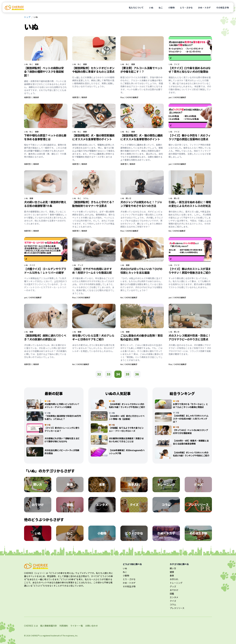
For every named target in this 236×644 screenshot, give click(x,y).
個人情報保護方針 (49, 626)
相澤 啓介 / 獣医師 (31, 97)
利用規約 (64, 626)
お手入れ (174, 579)
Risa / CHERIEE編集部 (129, 97)
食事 (172, 576)
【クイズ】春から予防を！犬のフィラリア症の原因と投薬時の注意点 (190, 137)
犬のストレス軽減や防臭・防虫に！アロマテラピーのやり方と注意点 (190, 337)
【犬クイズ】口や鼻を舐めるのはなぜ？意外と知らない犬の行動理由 (190, 70)
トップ (27, 17)
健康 (37, 64)
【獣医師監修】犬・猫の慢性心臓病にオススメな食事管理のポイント (142, 137)
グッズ (80, 265)
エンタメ (174, 597)
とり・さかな (186, 8)
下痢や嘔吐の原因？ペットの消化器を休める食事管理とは (45, 137)
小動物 (171, 8)
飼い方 (129, 198)
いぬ (151, 8)
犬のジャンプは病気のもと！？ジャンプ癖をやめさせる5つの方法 (141, 204)
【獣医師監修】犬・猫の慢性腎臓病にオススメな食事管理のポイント (93, 137)
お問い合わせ (92, 626)
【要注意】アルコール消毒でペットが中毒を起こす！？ (142, 70)
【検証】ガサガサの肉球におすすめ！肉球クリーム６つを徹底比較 (92, 271)
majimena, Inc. (72, 635)
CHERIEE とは (31, 626)
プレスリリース (177, 608)
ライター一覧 (77, 626)
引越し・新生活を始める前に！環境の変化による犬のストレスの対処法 (190, 204)
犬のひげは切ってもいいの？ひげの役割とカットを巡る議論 (141, 271)
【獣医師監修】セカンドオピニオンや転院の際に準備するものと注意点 (93, 70)
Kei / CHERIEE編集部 (177, 231)
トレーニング (176, 583)
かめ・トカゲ (204, 8)
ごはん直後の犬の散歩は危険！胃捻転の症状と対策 (142, 337)
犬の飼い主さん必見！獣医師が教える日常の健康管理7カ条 (45, 204)
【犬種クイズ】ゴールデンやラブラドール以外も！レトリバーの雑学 (45, 271)
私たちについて (136, 8)
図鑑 (172, 594)
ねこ (161, 8)
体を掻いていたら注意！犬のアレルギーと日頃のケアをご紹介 (93, 337)
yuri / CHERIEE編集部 (177, 97)
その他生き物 (222, 8)
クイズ (177, 64)
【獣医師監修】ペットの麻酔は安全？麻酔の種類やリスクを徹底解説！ (44, 72)
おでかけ (174, 590)
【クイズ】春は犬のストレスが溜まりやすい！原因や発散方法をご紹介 (190, 271)
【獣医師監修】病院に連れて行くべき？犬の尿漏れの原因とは (45, 337)
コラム (86, 198)
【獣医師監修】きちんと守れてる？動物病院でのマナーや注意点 (93, 204)
